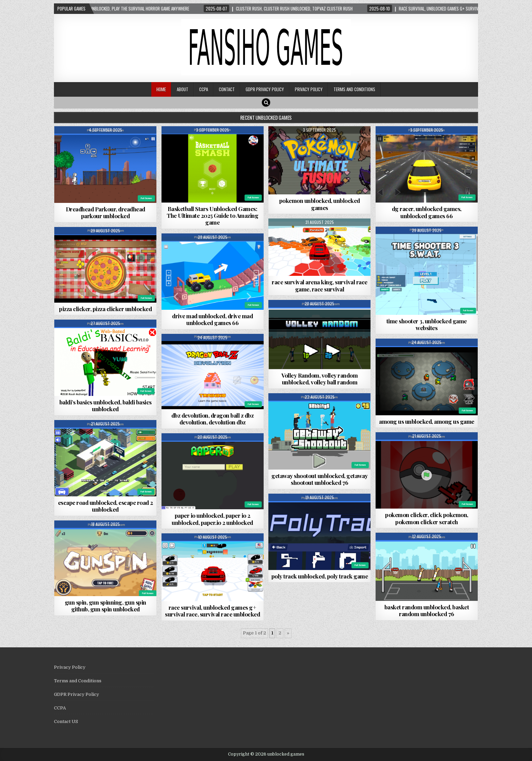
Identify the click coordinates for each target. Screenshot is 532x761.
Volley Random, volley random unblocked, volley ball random (319, 379)
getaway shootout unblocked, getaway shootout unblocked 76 (320, 479)
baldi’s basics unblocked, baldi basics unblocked (106, 405)
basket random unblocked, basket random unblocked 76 (427, 610)
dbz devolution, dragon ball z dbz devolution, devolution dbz (213, 419)
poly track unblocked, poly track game (320, 576)
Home (161, 89)
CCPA (204, 89)
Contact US (66, 721)
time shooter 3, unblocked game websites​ (427, 324)
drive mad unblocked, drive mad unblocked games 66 (212, 319)
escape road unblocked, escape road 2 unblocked (106, 506)
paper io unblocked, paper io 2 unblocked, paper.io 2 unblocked (212, 519)
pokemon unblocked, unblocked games (320, 204)
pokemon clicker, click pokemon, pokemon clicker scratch (427, 518)
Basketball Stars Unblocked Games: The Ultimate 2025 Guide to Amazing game (212, 216)
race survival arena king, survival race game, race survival (320, 285)
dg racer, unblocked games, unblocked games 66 (427, 212)
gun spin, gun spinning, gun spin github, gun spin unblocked (106, 606)
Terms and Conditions (354, 89)
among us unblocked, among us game (427, 421)
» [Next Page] (288, 633)
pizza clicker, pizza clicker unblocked (105, 309)
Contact (227, 89)
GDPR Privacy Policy (265, 89)
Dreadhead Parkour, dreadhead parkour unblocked (106, 212)
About (183, 89)
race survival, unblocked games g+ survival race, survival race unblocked (212, 611)
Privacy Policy (309, 89)
